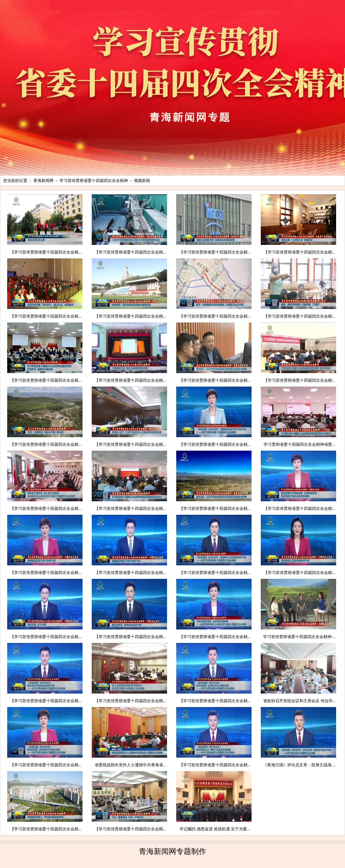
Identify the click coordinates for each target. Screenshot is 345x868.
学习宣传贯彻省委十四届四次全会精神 (94, 181)
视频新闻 (142, 181)
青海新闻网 (43, 181)
